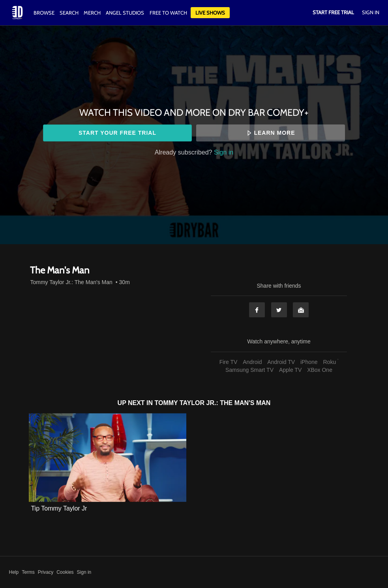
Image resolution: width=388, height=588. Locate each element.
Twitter (279, 310)
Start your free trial (117, 133)
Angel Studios (125, 13)
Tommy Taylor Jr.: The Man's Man (71, 282)
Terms (28, 572)
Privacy (46, 572)
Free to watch (168, 13)
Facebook (257, 310)
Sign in (224, 152)
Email (301, 310)
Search (70, 13)
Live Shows (210, 13)
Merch (92, 13)
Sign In (371, 12)
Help (14, 572)
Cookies (65, 572)
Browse (45, 13)
